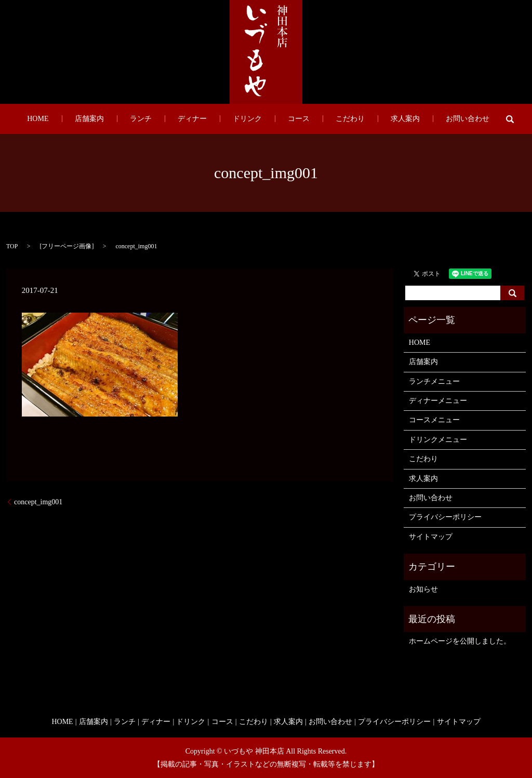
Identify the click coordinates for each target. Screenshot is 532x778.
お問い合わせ (416, 119)
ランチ (166, 119)
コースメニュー (434, 420)
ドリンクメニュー (438, 440)
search (452, 119)
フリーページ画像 (66, 246)
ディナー (205, 119)
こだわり (324, 119)
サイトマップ (431, 537)
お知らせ (423, 589)
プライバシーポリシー (445, 517)
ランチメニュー (434, 381)
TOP (12, 246)
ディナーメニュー (438, 401)
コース (286, 119)
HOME (90, 119)
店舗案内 (128, 119)
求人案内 (366, 119)
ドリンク (247, 119)
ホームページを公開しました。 (460, 641)
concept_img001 (38, 502)
